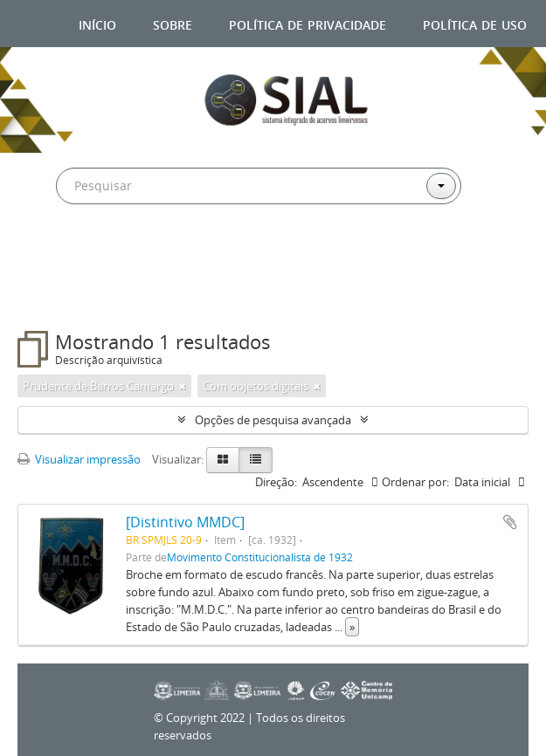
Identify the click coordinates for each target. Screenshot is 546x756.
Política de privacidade (308, 23)
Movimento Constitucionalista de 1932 (260, 557)
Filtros (60, 296)
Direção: (276, 482)
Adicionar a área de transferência (510, 522)
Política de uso (475, 23)
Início (97, 23)
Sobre (173, 23)
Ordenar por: (415, 482)
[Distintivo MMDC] (185, 522)
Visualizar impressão (79, 459)
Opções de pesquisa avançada (273, 420)
